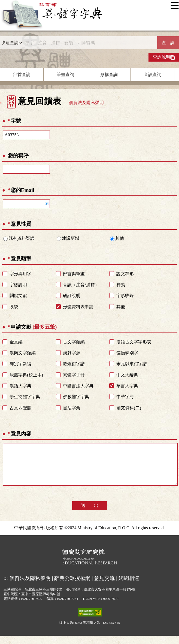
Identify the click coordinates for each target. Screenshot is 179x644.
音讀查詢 (153, 75)
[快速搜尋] (90, 43)
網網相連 (129, 586)
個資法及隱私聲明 (86, 103)
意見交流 (104, 586)
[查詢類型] (11, 43)
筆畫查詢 (65, 75)
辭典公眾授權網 (72, 586)
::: (2, 103)
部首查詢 (22, 75)
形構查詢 (109, 75)
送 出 (90, 514)
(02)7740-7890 (32, 607)
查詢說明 (164, 57)
